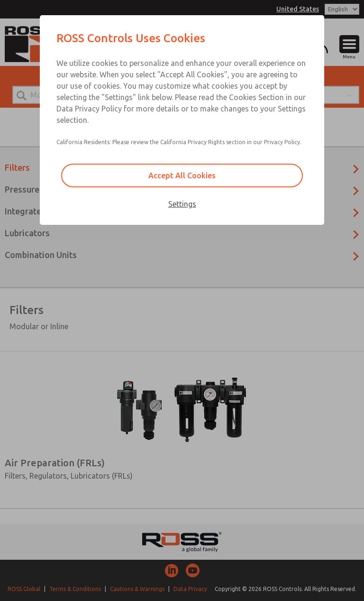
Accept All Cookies (182, 176)
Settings (182, 204)
